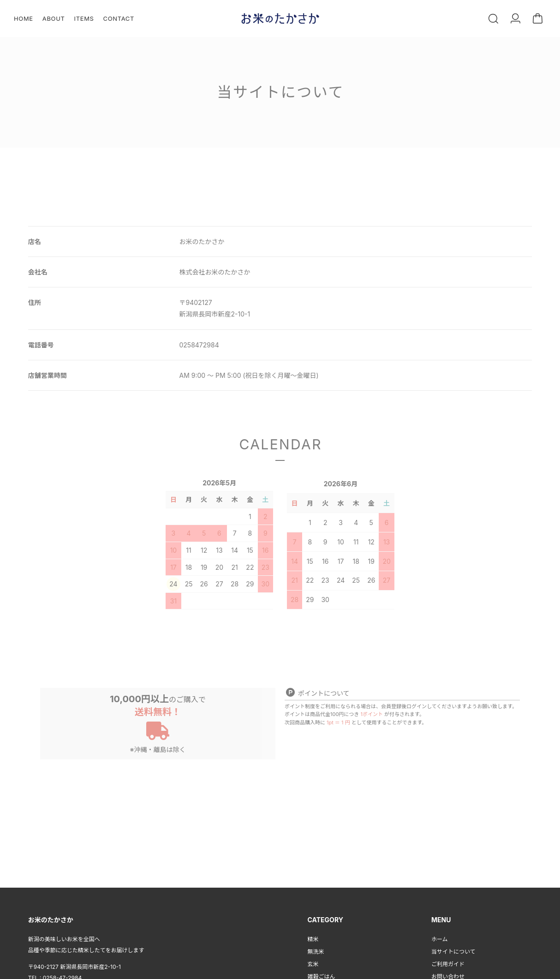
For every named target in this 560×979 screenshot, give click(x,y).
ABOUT (54, 18)
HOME (24, 18)
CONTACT (119, 18)
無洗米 (316, 949)
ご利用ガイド (448, 962)
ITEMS (84, 18)
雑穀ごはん (322, 974)
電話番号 (41, 345)
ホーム (440, 937)
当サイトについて (453, 949)
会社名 (38, 272)
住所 (35, 302)
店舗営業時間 (48, 375)
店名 (35, 242)
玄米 (313, 962)
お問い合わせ (448, 974)
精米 (313, 937)
